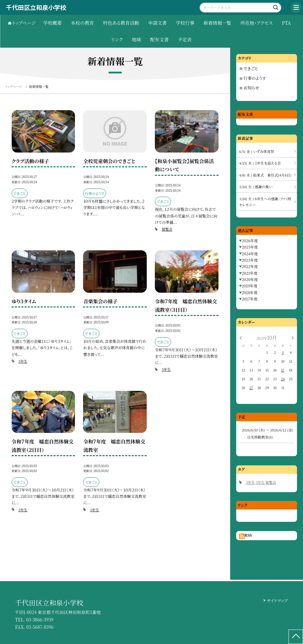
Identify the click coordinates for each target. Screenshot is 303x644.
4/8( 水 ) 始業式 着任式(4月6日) (265, 175)
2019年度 (250, 286)
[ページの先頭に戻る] (296, 637)
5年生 (166, 369)
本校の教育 (82, 23)
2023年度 (250, 260)
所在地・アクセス (257, 23)
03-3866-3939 (40, 620)
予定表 (185, 39)
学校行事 (185, 23)
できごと (251, 68)
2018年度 (250, 293)
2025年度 (250, 247)
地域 (136, 39)
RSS (248, 535)
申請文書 (157, 23)
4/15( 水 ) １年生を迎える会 (260, 163)
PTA (286, 23)
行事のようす (255, 78)
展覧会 (167, 229)
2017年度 (250, 299)
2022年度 (250, 266)
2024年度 (250, 254)
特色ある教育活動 (121, 23)
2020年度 (250, 279)
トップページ (24, 23)
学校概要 (52, 23)
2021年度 (250, 273)
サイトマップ (278, 601)
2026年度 (250, 241)
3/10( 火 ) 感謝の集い (256, 187)
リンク (117, 39)
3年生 (23, 361)
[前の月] (240, 337)
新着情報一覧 (217, 23)
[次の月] (293, 337)
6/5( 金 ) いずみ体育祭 (257, 151)
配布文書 (159, 39)
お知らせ (251, 88)
